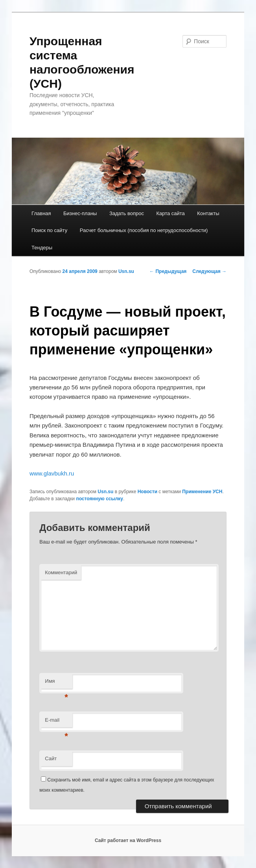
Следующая (209, 271)
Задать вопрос (127, 213)
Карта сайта (170, 213)
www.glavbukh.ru (52, 473)
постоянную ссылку (99, 499)
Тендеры (42, 248)
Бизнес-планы (80, 213)
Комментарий (61, 572)
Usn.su (126, 271)
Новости (147, 492)
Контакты (208, 213)
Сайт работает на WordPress (128, 840)
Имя (56, 683)
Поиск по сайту (49, 230)
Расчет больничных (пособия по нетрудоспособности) (144, 230)
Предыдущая (168, 271)
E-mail (56, 722)
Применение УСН (202, 492)
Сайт (51, 758)
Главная (41, 213)
